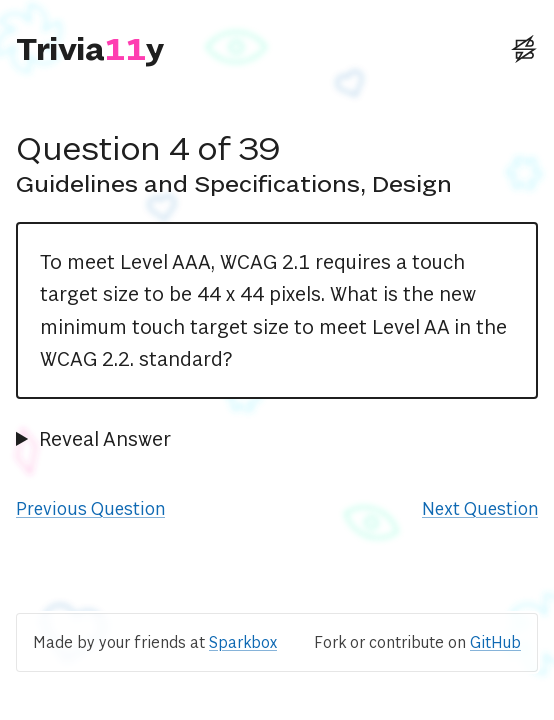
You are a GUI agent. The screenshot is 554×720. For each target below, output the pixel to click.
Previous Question (90, 508)
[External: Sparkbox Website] (524, 49)
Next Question (480, 508)
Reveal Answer (105, 439)
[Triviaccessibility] (90, 49)
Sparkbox (243, 642)
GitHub (495, 642)
